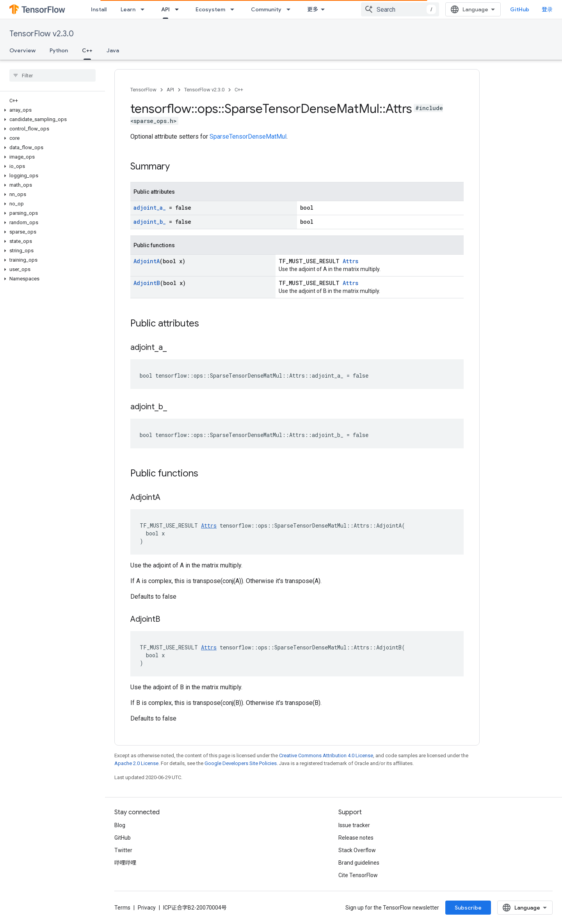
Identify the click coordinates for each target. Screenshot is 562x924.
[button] (51, 110)
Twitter (123, 850)
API (170, 90)
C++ (239, 90)
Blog (120, 825)
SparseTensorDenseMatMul (248, 136)
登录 (547, 9)
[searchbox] (52, 75)
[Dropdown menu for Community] (291, 9)
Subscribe (468, 908)
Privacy (147, 908)
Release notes (356, 838)
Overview (22, 50)
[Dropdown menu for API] (179, 9)
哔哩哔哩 (125, 863)
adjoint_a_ (150, 208)
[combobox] (400, 9)
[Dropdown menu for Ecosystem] (235, 9)
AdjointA (147, 261)
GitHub (520, 9)
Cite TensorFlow (358, 875)
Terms (122, 908)
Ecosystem (210, 9)
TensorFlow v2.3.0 (42, 34)
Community (266, 9)
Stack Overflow (357, 850)
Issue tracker (354, 825)
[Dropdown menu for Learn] (145, 9)
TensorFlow (143, 90)
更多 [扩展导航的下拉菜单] (313, 9)
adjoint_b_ (150, 222)
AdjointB (147, 283)
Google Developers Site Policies (241, 763)
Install (99, 9)
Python (59, 50)
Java (113, 50)
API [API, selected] (165, 9)
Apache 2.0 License (136, 763)
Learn (128, 9)
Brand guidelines (359, 863)
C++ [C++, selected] (87, 50)
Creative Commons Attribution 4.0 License (326, 755)
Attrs (350, 261)
